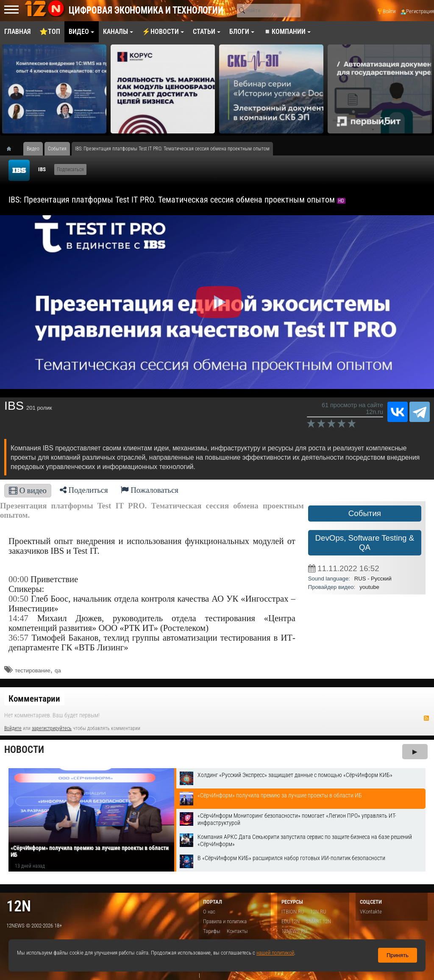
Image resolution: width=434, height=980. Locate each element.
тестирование (32, 670)
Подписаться (70, 169)
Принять (398, 955)
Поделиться (84, 490)
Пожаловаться (150, 490)
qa (58, 670)
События (365, 513)
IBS (42, 169)
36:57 (18, 638)
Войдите (13, 728)
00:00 (18, 579)
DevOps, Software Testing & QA (365, 543)
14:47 (18, 618)
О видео (28, 490)
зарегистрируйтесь (52, 728)
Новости (24, 750)
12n (19, 906)
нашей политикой (275, 953)
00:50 (18, 599)
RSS (426, 718)
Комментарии (34, 699)
